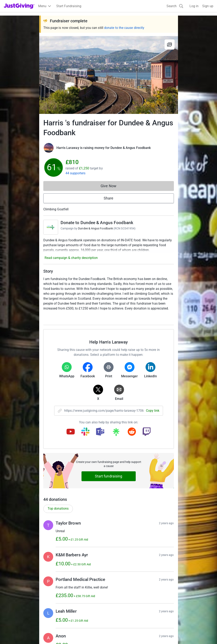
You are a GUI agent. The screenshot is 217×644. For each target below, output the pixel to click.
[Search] (175, 6)
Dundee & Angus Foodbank (95, 228)
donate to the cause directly (124, 28)
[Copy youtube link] (71, 432)
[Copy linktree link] (116, 433)
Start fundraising (109, 476)
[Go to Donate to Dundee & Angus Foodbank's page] (51, 227)
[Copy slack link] (85, 432)
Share (108, 198)
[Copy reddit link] (132, 432)
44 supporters (76, 173)
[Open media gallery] (109, 75)
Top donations (58, 509)
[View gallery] (170, 44)
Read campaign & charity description (71, 258)
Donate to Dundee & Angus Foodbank (97, 223)
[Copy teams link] (100, 432)
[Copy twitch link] (147, 432)
